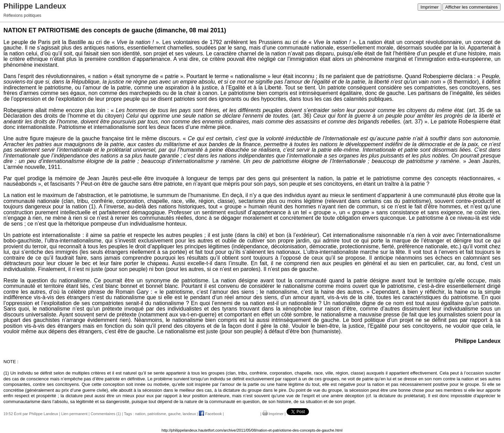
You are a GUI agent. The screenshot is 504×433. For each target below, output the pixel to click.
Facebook (210, 414)
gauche (174, 414)
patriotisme (157, 414)
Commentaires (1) (106, 414)
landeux (189, 414)
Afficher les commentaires (471, 7)
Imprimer (430, 7)
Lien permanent (74, 414)
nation (140, 414)
